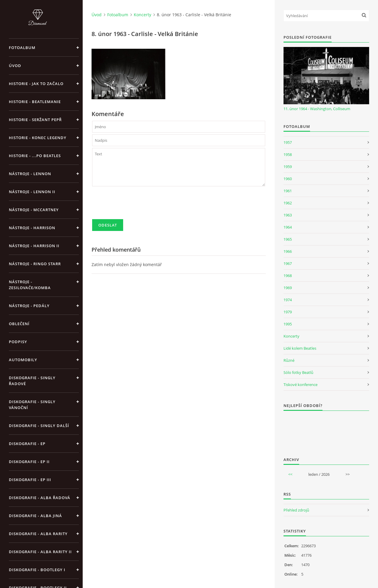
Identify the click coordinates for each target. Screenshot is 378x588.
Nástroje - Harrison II (34, 246)
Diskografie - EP (27, 444)
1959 (288, 167)
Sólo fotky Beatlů (298, 372)
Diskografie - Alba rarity (38, 534)
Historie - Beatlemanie (35, 102)
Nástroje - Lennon (30, 174)
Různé (289, 360)
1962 (288, 203)
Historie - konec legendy (38, 138)
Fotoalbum (22, 48)
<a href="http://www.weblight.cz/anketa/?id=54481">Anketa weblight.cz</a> (326, 430)
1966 (288, 251)
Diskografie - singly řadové (32, 381)
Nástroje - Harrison (32, 228)
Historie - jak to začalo (36, 84)
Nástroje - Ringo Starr (35, 264)
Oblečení (19, 324)
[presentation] (137, 205)
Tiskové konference (300, 385)
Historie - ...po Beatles (35, 156)
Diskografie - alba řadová (40, 498)
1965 (288, 239)
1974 (288, 300)
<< (290, 474)
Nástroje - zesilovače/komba (30, 285)
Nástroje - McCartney (34, 210)
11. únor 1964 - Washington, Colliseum (317, 109)
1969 (288, 288)
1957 (288, 142)
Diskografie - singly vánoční (32, 405)
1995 (288, 324)
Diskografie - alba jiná (35, 516)
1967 (288, 263)
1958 (288, 154)
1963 (288, 215)
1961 (288, 191)
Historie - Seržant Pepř (35, 120)
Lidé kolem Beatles (300, 348)
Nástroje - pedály (29, 306)
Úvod (15, 66)
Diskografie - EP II (29, 462)
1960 (288, 179)
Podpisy (18, 342)
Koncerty (142, 15)
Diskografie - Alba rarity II (40, 552)
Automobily (23, 360)
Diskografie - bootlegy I (37, 570)
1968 (288, 276)
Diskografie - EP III (30, 480)
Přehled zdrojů (296, 510)
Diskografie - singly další (39, 426)
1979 (288, 312)
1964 (288, 227)
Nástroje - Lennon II (32, 192)
